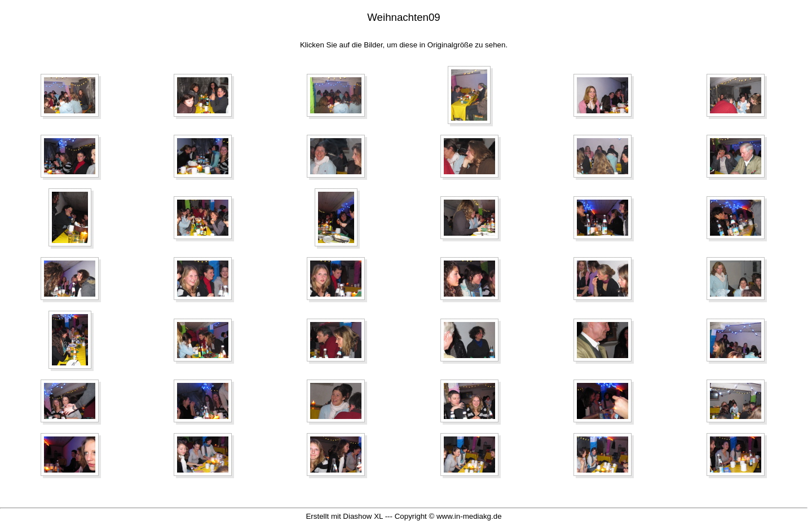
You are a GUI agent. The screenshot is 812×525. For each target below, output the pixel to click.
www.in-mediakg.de (469, 516)
